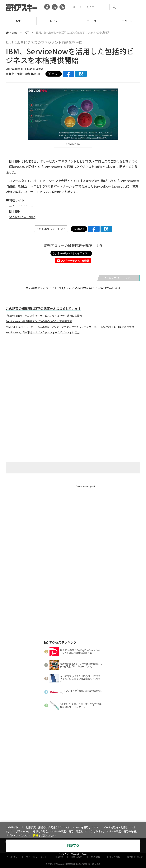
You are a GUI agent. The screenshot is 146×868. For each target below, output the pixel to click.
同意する (73, 845)
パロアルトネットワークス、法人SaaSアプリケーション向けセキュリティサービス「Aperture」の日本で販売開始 (70, 327)
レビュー (55, 21)
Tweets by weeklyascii (86, 486)
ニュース (92, 21)
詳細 (36, 836)
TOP (18, 21)
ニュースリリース (21, 206)
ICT (27, 33)
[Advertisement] (73, 375)
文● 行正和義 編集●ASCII (23, 74)
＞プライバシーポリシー (73, 854)
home (12, 33)
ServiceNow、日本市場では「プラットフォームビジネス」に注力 (43, 332)
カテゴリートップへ (119, 278)
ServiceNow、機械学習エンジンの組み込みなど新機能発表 (39, 321)
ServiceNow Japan (22, 217)
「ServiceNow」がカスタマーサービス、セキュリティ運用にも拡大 (44, 316)
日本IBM (15, 211)
